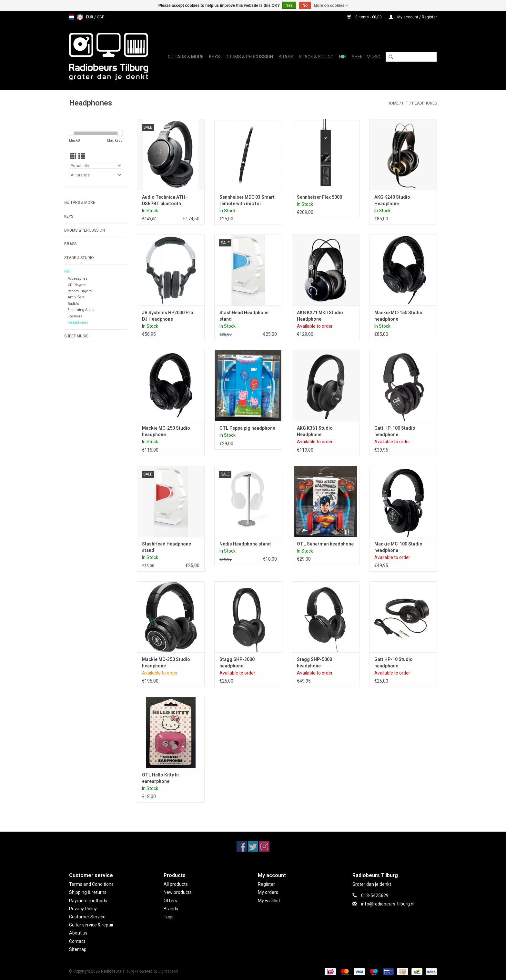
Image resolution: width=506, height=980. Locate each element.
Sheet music (366, 57)
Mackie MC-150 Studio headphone (398, 316)
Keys (215, 57)
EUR (90, 17)
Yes (289, 5)
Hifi (343, 57)
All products (176, 884)
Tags (169, 917)
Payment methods (88, 901)
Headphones (425, 103)
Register (266, 884)
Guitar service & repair (91, 925)
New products (178, 892)
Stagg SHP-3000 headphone (237, 663)
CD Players (77, 285)
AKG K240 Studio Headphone (392, 200)
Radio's (73, 304)
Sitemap (78, 949)
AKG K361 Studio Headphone (315, 431)
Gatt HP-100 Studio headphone (395, 431)
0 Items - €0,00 (365, 17)
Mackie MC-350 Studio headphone (166, 663)
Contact (77, 941)
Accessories (78, 279)
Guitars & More (186, 57)
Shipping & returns (88, 892)
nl (72, 17)
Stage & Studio (316, 57)
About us (78, 933)
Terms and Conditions (91, 884)
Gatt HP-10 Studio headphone (394, 663)
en (80, 17)
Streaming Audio (81, 310)
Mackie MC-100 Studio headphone (398, 547)
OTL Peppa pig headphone (247, 428)
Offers (170, 901)
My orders (268, 892)
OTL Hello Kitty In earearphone (160, 778)
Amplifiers (76, 297)
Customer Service (87, 917)
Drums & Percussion (249, 57)
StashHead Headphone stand (244, 316)
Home (393, 103)
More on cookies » (331, 5)
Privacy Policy (83, 909)
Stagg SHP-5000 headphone (314, 663)
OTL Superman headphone (325, 544)
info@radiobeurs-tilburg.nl (388, 904)
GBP (101, 17)
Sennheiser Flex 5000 (319, 197)
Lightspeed (168, 971)
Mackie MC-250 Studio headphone (166, 431)
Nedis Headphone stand (245, 544)
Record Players (80, 291)
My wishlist (269, 901)
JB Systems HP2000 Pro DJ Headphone (168, 316)
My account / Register (413, 17)
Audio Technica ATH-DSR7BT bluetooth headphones (165, 201)
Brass (286, 57)
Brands (171, 909)
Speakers (75, 316)
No (305, 5)
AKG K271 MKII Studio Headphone (320, 316)
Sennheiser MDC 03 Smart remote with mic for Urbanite (247, 201)
